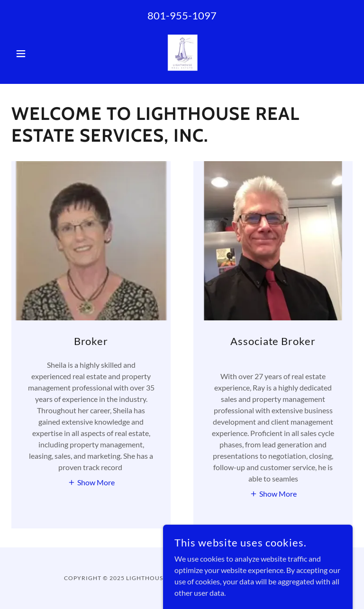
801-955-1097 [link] (182, 15)
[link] (182, 54)
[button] (37, 54)
